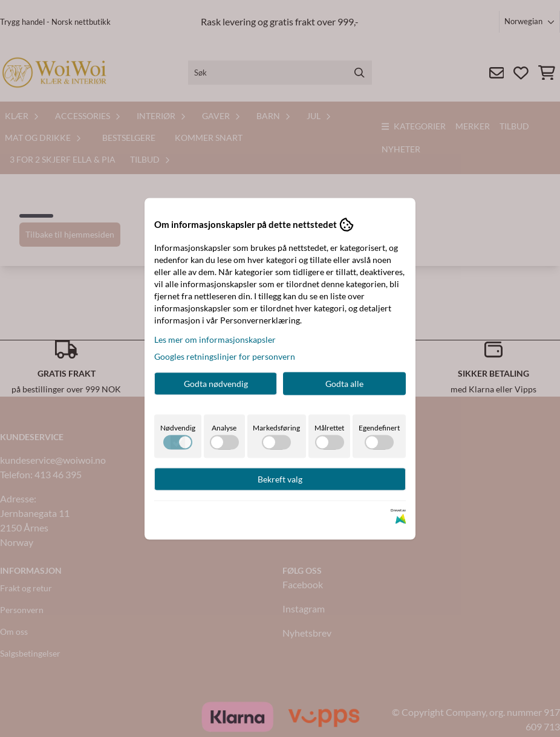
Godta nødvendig (216, 383)
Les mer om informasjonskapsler (215, 339)
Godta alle (344, 383)
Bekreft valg (280, 479)
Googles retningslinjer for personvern (225, 356)
